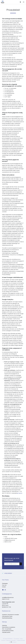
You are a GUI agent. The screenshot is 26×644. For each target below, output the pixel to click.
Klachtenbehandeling (7, 618)
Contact (4, 587)
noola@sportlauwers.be (8, 597)
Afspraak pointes (6, 632)
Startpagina (5, 583)
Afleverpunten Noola (7, 616)
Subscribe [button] (21, 564)
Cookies (21, 639)
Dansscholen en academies (9, 627)
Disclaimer (3, 640)
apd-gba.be (20, 493)
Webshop (4, 626)
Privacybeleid (16, 639)
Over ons (4, 585)
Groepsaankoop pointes (8, 631)
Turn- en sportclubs (7, 629)
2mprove (15, 642)
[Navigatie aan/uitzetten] (24, 2)
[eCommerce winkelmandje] (20, 2)
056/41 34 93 (6, 599)
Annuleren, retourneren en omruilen (11, 615)
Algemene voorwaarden (11, 640)
